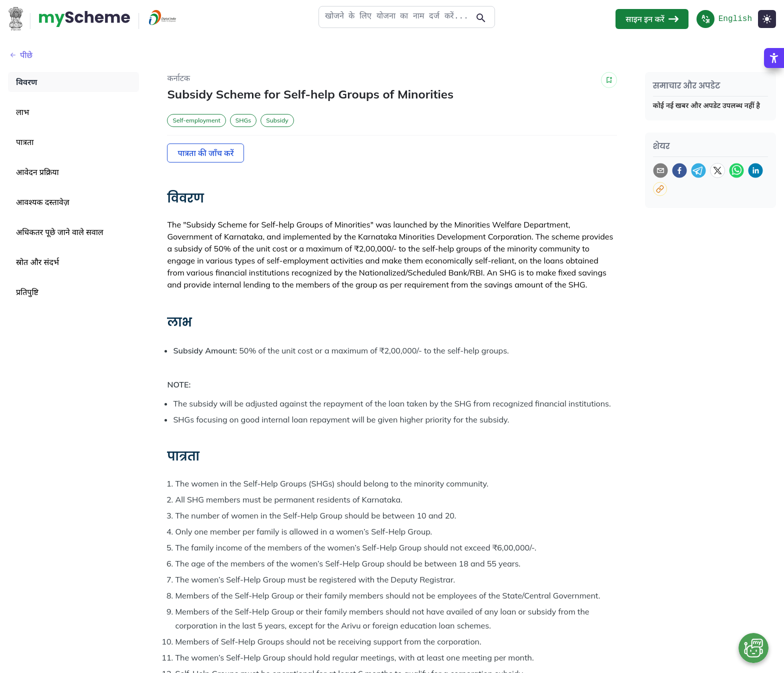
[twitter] (717, 170)
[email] (660, 170)
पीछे (20, 55)
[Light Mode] (767, 19)
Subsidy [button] (277, 120)
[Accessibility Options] (774, 77)
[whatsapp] (736, 170)
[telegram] (698, 170)
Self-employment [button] (196, 120)
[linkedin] (755, 170)
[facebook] (679, 170)
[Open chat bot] (753, 648)
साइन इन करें (652, 19)
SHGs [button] (243, 120)
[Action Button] (84, 19)
